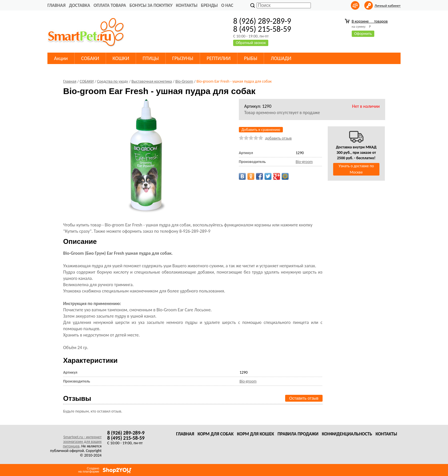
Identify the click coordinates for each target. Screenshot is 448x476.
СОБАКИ (90, 58)
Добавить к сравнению (261, 130)
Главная (56, 5)
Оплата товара (110, 5)
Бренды (209, 5)
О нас (227, 5)
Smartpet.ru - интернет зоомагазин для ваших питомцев (82, 442)
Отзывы (77, 398)
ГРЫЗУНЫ (183, 58)
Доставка (79, 5)
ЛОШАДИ (281, 58)
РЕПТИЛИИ (219, 58)
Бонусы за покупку (151, 5)
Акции (61, 58)
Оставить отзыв (304, 398)
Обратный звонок (251, 43)
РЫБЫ (251, 58)
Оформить (363, 34)
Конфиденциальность (347, 434)
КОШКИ (121, 58)
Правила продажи (298, 434)
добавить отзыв (278, 138)
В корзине (370, 21)
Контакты (187, 5)
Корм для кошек (255, 434)
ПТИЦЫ (151, 58)
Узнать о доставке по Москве (356, 169)
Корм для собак (216, 434)
